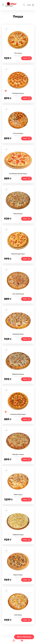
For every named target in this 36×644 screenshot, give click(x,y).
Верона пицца (18, 575)
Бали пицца (18, 615)
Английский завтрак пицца (18, 174)
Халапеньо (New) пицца (18, 414)
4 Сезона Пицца (18, 133)
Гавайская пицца (18, 535)
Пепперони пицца (18, 93)
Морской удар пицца (18, 254)
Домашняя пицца (18, 334)
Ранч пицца (18, 53)
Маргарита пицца (18, 454)
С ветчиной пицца (18, 294)
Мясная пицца (18, 214)
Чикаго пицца (18, 495)
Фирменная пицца (18, 374)
